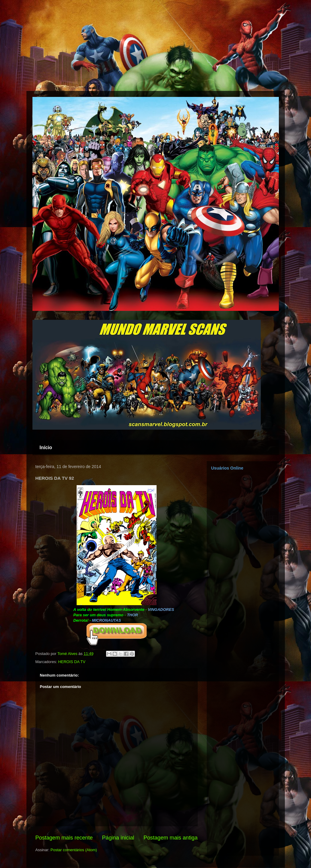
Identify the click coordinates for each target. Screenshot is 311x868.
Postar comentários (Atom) (74, 850)
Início (46, 448)
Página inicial (118, 838)
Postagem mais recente (64, 838)
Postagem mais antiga (171, 838)
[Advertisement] (30, 45)
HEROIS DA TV (72, 662)
